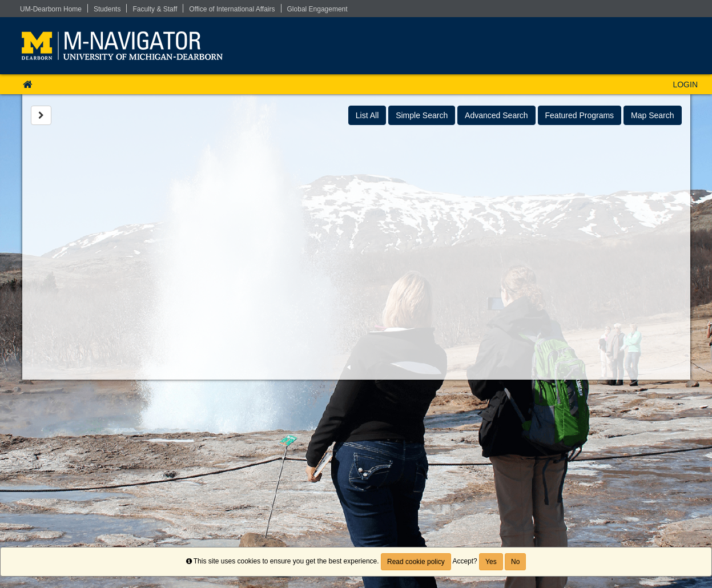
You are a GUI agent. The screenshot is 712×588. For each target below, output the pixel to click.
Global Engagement (317, 9)
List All (367, 115)
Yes (491, 562)
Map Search (652, 115)
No (515, 562)
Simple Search (422, 115)
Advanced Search (496, 115)
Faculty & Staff (155, 9)
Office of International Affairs (232, 9)
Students (107, 9)
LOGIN (685, 84)
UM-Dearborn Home (51, 9)
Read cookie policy (416, 562)
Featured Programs (580, 115)
